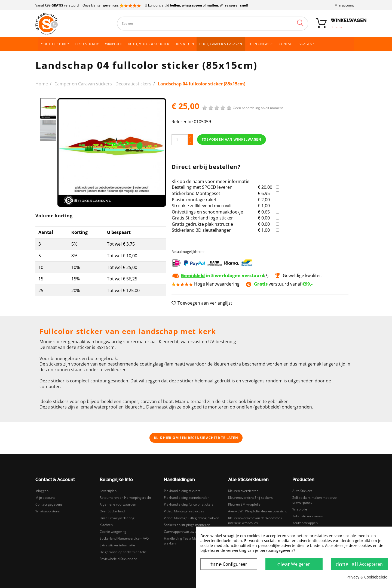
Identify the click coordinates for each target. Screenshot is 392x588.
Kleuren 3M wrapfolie (244, 504)
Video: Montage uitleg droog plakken (192, 518)
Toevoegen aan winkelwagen (232, 139)
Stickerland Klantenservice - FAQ (124, 538)
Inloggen (42, 491)
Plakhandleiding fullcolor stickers (189, 504)
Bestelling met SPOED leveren (202, 187)
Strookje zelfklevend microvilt (202, 206)
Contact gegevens (49, 504)
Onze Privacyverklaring (117, 518)
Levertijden (108, 491)
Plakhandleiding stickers (182, 491)
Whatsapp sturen (48, 511)
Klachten (106, 525)
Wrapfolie (300, 509)
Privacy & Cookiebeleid (367, 577)
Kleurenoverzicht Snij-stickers (250, 498)
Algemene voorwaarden (118, 504)
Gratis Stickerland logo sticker (202, 218)
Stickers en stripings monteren (187, 525)
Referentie (182, 122)
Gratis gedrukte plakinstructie (202, 224)
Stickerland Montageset (196, 193)
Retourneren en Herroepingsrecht (125, 498)
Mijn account (344, 5)
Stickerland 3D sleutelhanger (201, 230)
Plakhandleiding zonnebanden (187, 498)
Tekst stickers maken (308, 516)
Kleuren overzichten (243, 491)
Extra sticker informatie (117, 545)
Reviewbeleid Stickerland (118, 559)
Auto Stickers (302, 491)
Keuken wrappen (305, 523)
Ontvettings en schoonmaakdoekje (207, 212)
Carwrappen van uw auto (183, 532)
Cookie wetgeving (113, 532)
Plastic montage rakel (194, 200)
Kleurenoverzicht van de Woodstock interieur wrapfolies (255, 520)
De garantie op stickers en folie (123, 552)
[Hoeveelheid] (180, 140)
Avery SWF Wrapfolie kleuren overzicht (257, 511)
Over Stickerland (112, 511)
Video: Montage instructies (184, 511)
